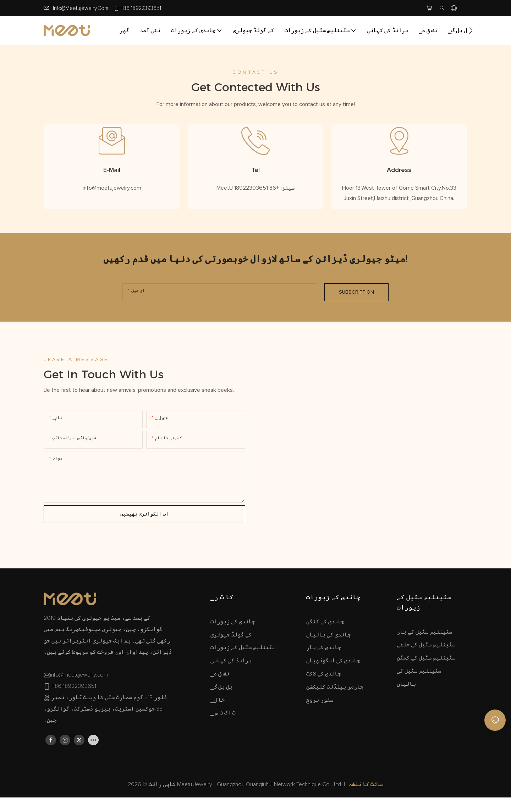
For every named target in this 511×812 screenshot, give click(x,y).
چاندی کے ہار (324, 664)
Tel (255, 178)
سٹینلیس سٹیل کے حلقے (426, 661)
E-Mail (112, 178)
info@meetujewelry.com (81, 8)
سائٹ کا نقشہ (366, 801)
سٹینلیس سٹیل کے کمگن (426, 674)
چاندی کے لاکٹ (324, 690)
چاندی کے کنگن (325, 638)
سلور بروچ (320, 716)
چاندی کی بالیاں (328, 651)
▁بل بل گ (221, 703)
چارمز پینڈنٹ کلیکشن (335, 703)
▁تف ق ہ (220, 690)
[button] (471, 30)
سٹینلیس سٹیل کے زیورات (243, 664)
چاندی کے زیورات (233, 638)
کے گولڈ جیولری (231, 651)
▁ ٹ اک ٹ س (223, 729)
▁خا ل (218, 716)
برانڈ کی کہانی (231, 677)
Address (399, 178)
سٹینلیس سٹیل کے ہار (424, 648)
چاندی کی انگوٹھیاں (333, 677)
